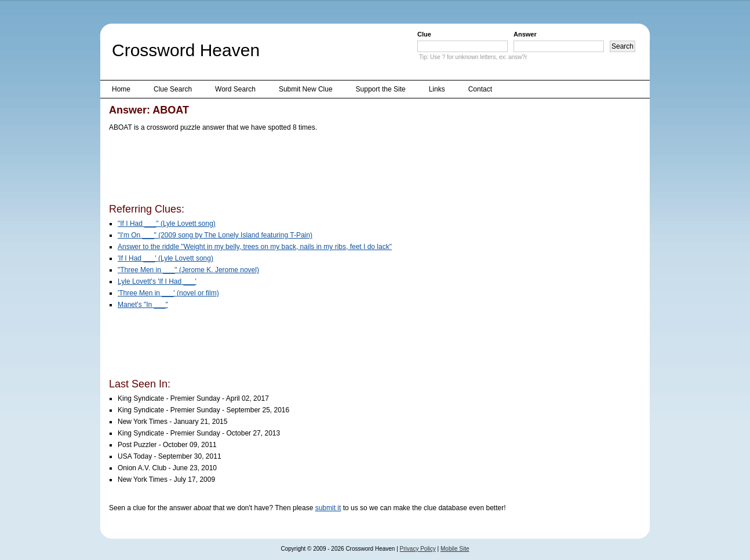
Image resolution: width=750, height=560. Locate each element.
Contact (480, 89)
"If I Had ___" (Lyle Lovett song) (167, 224)
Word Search (235, 89)
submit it (328, 508)
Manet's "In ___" (143, 305)
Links (437, 89)
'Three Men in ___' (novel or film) (168, 293)
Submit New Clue (306, 89)
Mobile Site (455, 549)
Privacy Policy (418, 549)
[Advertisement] (320, 170)
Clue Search (173, 89)
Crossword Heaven (186, 50)
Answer (525, 34)
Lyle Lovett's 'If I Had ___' (157, 281)
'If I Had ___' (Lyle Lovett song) (165, 258)
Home (121, 89)
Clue (424, 34)
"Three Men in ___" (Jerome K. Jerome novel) (188, 270)
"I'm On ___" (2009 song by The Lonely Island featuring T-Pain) (215, 235)
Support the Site (381, 89)
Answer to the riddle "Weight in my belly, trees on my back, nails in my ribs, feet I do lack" (255, 247)
